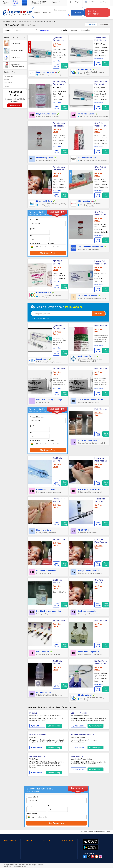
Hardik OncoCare (44, 293)
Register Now (15, 105)
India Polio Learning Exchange (49, 400)
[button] (69, 15)
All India (64, 30)
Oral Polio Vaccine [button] (79, 713)
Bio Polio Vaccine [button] (37, 756)
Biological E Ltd (43, 652)
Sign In (16, 3)
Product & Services (37, 220)
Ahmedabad (85, 30)
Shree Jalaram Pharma (87, 296)
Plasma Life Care (44, 530)
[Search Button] (37, 30)
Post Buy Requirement (94, 13)
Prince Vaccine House (87, 440)
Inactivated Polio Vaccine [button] (82, 735)
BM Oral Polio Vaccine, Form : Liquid (101, 664)
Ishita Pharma (42, 359)
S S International (85, 69)
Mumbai (74, 30)
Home (5, 21)
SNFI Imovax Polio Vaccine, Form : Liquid (101, 40)
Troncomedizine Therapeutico (90, 247)
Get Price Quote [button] (57, 45)
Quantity (32, 229)
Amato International (86, 114)
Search (78, 13)
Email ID (51, 243)
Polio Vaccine (101, 326)
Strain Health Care (44, 201)
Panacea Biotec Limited (46, 571)
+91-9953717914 (40, 2)
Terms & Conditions (20, 866)
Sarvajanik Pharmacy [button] (45, 72)
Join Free (24, 3)
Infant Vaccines (38, 21)
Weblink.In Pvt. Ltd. (25, 865)
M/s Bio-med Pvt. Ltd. (87, 356)
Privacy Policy (8, 866)
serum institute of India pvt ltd (90, 400)
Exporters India (18, 13)
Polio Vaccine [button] (101, 409)
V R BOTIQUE (83, 530)
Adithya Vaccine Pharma (88, 571)
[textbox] (26, 30)
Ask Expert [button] (99, 314)
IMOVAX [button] (33, 713)
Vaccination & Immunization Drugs (20, 21)
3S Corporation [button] (84, 201)
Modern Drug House (45, 158)
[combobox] (34, 247)
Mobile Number (35, 243)
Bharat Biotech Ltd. (44, 692)
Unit (31, 236)
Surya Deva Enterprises (46, 114)
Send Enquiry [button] (54, 726)
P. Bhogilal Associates (45, 489)
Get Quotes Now (48, 253)
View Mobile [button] (37, 726)
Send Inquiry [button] (65, 66)
